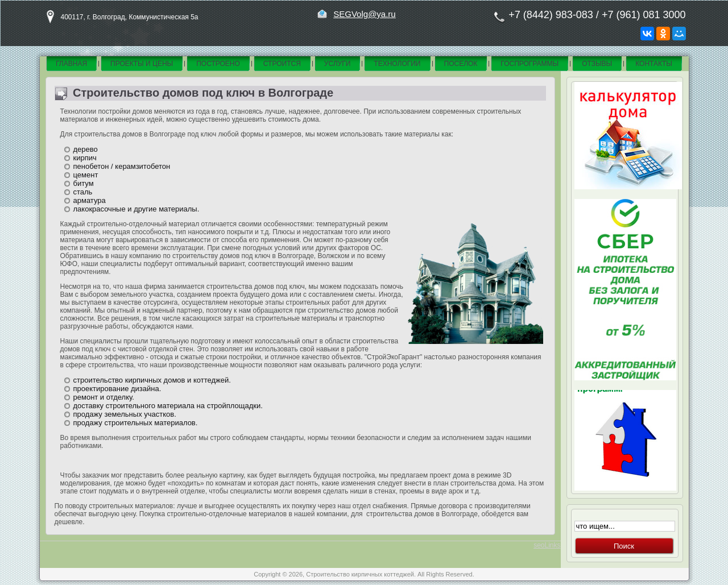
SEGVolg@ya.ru (364, 14)
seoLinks (547, 545)
